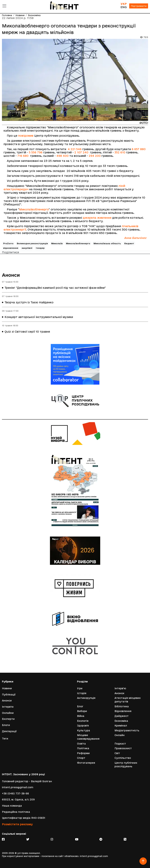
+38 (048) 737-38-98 (15, 794)
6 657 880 (139, 149)
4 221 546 (75, 149)
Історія (82, 693)
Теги (5, 739)
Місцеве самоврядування (88, 737)
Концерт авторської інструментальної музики (39, 317)
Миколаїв (57, 243)
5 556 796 (36, 152)
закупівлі (27, 248)
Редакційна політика (16, 812)
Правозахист (123, 748)
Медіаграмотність (127, 730)
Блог (80, 706)
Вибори (82, 711)
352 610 (120, 152)
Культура (84, 730)
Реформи (83, 753)
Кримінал (121, 726)
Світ (117, 753)
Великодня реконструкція (32, 243)
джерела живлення (97, 218)
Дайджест (122, 716)
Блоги (6, 725)
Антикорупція (86, 698)
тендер (40, 248)
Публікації (9, 695)
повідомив (26, 136)
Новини (20, 15)
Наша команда (12, 806)
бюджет (129, 243)
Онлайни (8, 713)
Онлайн (120, 735)
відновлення (11, 248)
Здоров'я (83, 726)
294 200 (95, 156)
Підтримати (139, 6)
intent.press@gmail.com (18, 787)
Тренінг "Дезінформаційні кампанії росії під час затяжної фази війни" (55, 288)
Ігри (80, 688)
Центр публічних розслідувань (126, 765)
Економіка (34, 15)
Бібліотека (122, 706)
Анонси (11, 275)
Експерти (8, 719)
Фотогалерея (86, 763)
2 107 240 (81, 152)
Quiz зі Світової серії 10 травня (27, 332)
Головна (7, 15)
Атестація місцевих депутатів (128, 700)
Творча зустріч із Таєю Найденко (29, 302)
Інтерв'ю (8, 707)
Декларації (9, 731)
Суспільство (123, 758)
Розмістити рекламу (17, 824)
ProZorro (8, 243)
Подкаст (120, 744)
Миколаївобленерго (34, 209)
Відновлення (123, 711)
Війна (81, 716)
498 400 (63, 156)
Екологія (83, 721)
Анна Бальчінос (135, 238)
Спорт (81, 758)
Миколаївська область (107, 243)
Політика (83, 748)
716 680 (23, 156)
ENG (124, 7)
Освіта (81, 744)
